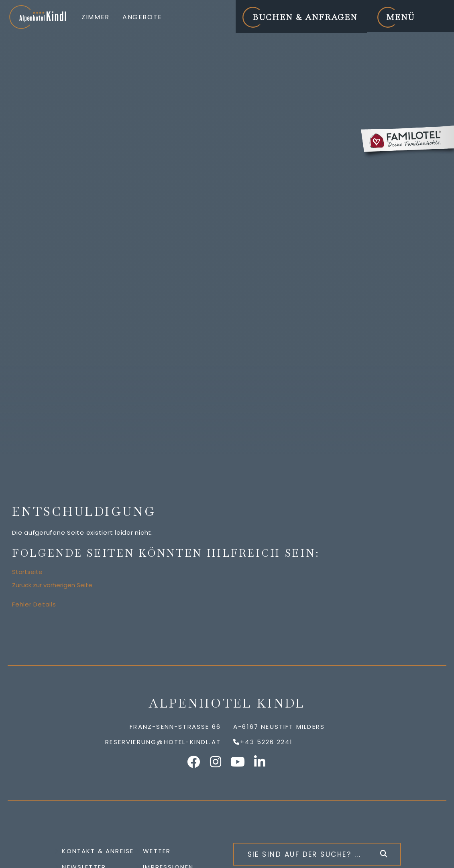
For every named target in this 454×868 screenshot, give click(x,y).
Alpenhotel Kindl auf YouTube (238, 762)
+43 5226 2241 (266, 742)
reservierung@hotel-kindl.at (163, 742)
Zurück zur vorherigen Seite (52, 585)
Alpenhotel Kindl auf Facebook (194, 762)
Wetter (157, 851)
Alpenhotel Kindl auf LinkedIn (260, 762)
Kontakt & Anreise (98, 851)
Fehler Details (34, 604)
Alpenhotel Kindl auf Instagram (216, 762)
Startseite (27, 572)
